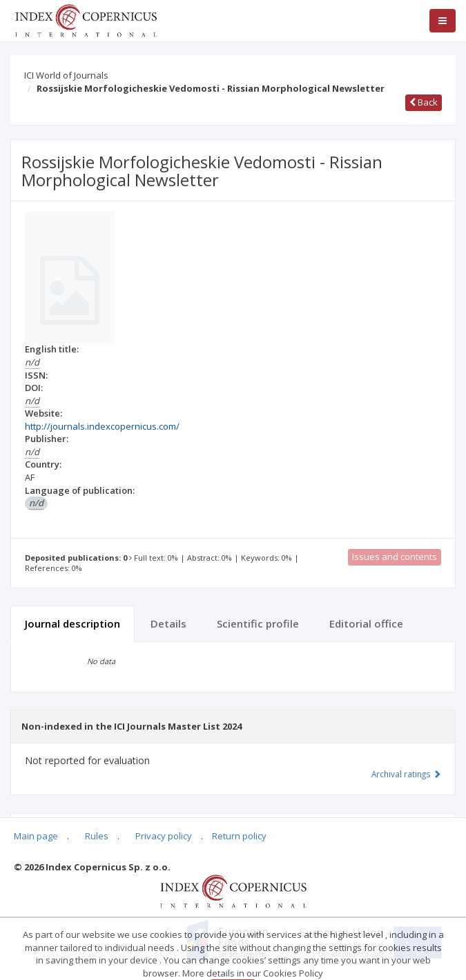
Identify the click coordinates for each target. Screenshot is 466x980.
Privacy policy (164, 836)
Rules (97, 836)
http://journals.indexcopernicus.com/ (102, 426)
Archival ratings (406, 774)
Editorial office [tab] (366, 623)
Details (168, 623)
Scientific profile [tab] (258, 623)
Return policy (239, 836)
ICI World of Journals (66, 75)
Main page (36, 836)
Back (424, 102)
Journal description (72, 623)
